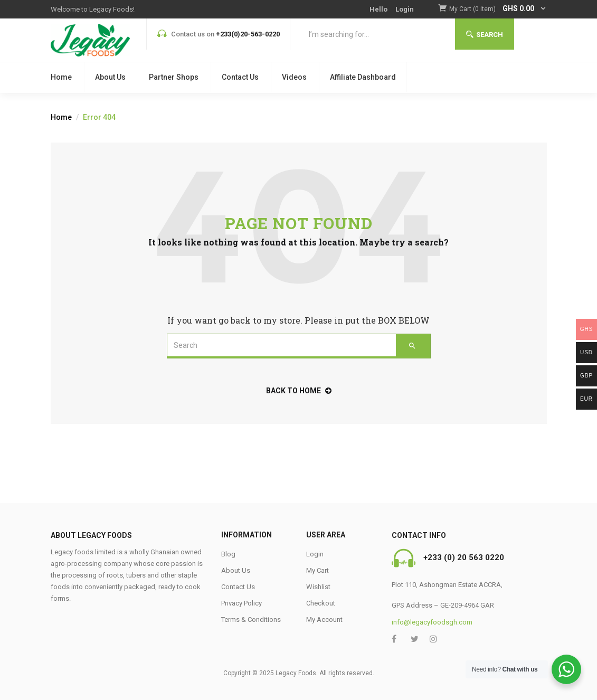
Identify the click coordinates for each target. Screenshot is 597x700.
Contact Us (240, 77)
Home (61, 77)
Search (485, 35)
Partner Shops (174, 77)
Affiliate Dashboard (363, 77)
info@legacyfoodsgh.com (432, 622)
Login (405, 9)
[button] (498, 9)
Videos (294, 77)
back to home (299, 391)
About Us (110, 77)
